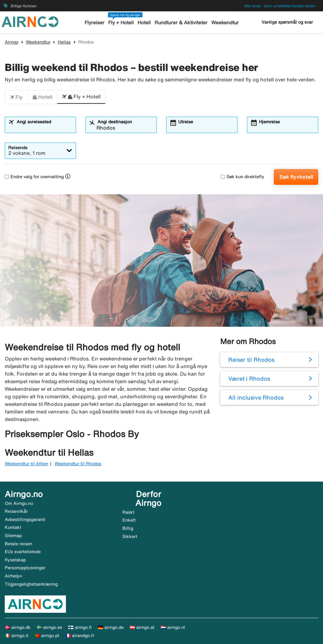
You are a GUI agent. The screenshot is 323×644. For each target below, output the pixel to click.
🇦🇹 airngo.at (142, 627)
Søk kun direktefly (243, 177)
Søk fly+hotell (296, 177)
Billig (128, 528)
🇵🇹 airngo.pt (47, 635)
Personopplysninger (25, 568)
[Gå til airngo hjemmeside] (30, 21)
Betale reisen (18, 544)
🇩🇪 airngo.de (111, 627)
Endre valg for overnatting (34, 177)
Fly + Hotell (121, 23)
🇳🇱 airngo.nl (173, 627)
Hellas (64, 42)
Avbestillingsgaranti (25, 519)
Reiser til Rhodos (251, 360)
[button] (16, 97)
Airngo (12, 42)
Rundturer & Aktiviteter (181, 23)
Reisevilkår (16, 511)
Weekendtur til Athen (26, 464)
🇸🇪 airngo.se (49, 627)
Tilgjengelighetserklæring (31, 584)
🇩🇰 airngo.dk (18, 627)
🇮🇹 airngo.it (17, 635)
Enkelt (129, 520)
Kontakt (13, 527)
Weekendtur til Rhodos (78, 464)
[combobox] (44, 128)
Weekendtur (225, 23)
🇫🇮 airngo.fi (80, 627)
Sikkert (130, 536)
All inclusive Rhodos (256, 397)
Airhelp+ (14, 576)
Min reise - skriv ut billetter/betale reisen (280, 6)
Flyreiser (95, 23)
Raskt (128, 512)
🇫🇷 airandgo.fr (80, 635)
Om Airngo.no (19, 503)
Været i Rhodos (249, 378)
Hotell (144, 23)
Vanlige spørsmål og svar (287, 22)
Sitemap (13, 536)
